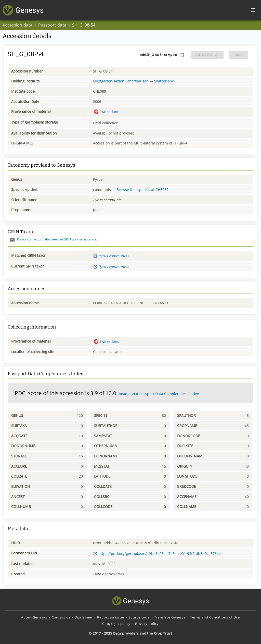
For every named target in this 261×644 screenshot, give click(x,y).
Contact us (61, 617)
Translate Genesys (170, 617)
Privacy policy (147, 624)
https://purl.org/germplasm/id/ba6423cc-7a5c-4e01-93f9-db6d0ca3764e (157, 554)
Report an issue (110, 617)
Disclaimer (84, 617)
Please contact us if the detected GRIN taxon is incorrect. (52, 239)
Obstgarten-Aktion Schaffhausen (121, 81)
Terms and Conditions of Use (215, 617)
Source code (139, 617)
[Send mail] (12, 240)
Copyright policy (116, 624)
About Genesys (34, 617)
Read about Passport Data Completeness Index (159, 394)
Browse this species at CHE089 (142, 190)
